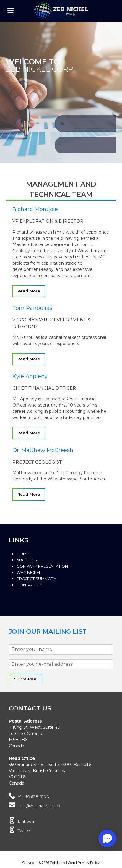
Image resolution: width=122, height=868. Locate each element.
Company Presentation (42, 566)
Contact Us (29, 585)
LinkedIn (22, 821)
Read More (29, 291)
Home (23, 554)
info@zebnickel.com (34, 806)
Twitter (20, 830)
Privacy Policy (89, 863)
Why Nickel (29, 572)
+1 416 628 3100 (29, 796)
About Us (27, 560)
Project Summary (36, 579)
